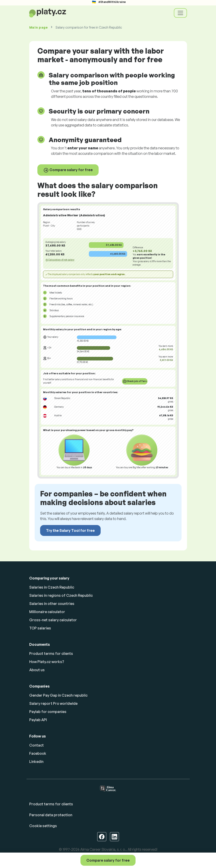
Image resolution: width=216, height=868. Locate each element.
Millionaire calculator (47, 612)
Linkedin (36, 762)
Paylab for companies (48, 712)
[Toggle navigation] (180, 13)
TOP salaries (40, 628)
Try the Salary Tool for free (70, 530)
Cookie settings (43, 826)
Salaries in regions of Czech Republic (61, 595)
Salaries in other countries (52, 604)
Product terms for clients (51, 653)
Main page (39, 27)
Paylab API (38, 720)
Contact (36, 745)
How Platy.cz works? (47, 662)
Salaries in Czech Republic (52, 587)
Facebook (38, 753)
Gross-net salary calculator (53, 620)
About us (37, 670)
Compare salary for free (68, 170)
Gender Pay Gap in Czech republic (58, 695)
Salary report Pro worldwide (53, 703)
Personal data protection (51, 815)
